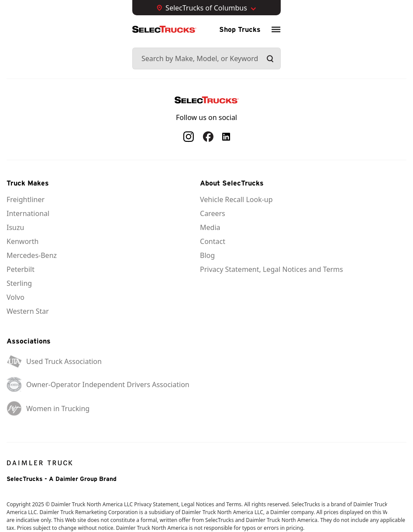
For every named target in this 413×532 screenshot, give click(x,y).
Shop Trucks (240, 29)
